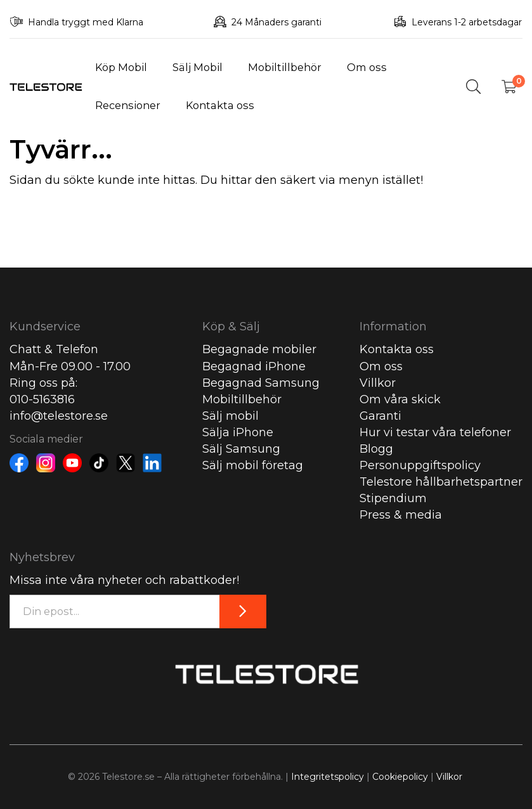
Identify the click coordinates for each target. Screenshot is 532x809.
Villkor (378, 383)
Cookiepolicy (400, 777)
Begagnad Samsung (261, 383)
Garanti (380, 416)
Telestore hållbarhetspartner (441, 482)
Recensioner (128, 105)
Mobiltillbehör (285, 67)
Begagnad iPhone (254, 366)
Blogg (376, 449)
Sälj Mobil (198, 67)
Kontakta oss (220, 105)
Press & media (401, 515)
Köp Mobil (121, 67)
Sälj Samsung (241, 449)
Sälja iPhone (238, 432)
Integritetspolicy (328, 777)
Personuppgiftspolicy (420, 465)
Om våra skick (400, 399)
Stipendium (393, 498)
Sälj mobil (230, 416)
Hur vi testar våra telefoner (435, 432)
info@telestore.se (59, 416)
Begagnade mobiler (259, 349)
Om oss (367, 67)
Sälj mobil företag (253, 465)
